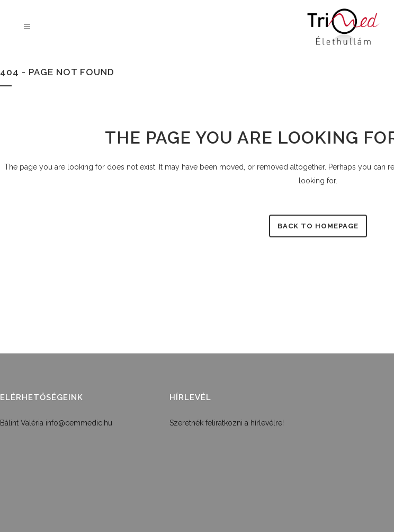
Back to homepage (318, 226)
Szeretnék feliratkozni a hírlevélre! (227, 423)
